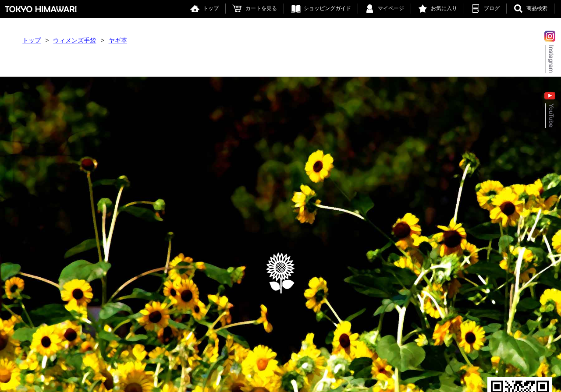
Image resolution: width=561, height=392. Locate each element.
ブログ (492, 8)
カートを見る (261, 8)
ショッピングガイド (327, 8)
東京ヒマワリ (41, 9)
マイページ (391, 8)
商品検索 (537, 8)
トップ (211, 8)
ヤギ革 (118, 40)
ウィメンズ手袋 (75, 40)
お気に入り (444, 8)
